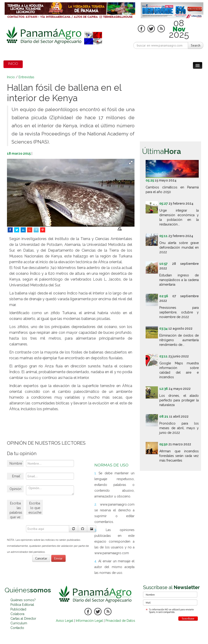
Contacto (17, 628)
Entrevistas (26, 77)
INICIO (13, 64)
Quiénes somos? (23, 600)
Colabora (17, 614)
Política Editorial (22, 605)
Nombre (16, 463)
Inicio (11, 77)
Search (196, 45)
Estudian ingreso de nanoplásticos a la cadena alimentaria (179, 280)
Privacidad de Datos (120, 621)
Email (16, 476)
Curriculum (19, 623)
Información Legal (89, 621)
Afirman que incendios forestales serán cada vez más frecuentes (179, 456)
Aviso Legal (65, 621)
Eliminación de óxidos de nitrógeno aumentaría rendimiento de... (179, 340)
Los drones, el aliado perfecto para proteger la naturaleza (179, 400)
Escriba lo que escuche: (35, 508)
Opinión (16, 488)
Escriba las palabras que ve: (16, 510)
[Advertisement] (91, 425)
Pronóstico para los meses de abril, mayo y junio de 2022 (179, 428)
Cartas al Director (23, 619)
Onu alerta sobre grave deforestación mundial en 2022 (179, 247)
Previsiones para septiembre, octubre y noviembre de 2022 (179, 312)
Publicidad (18, 609)
